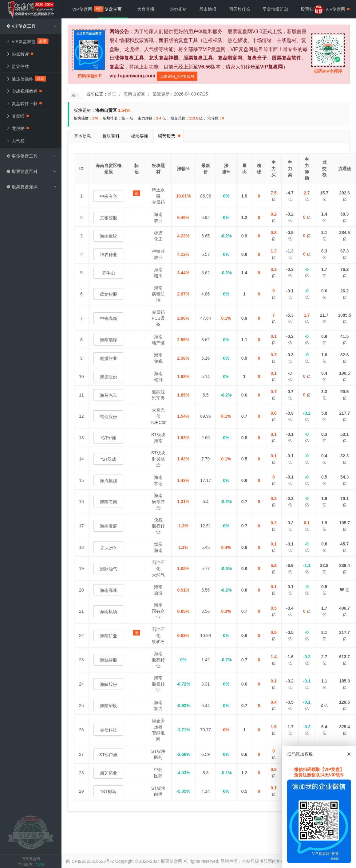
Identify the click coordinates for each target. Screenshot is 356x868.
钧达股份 (109, 416)
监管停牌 (18, 66)
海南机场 (109, 612)
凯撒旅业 (109, 358)
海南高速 (109, 590)
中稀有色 (109, 196)
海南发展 (109, 526)
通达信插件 (26, 78)
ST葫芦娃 (109, 755)
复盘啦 (18, 116)
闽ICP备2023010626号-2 (90, 861)
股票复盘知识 (32, 187)
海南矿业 (109, 636)
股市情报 (208, 9)
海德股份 (109, 377)
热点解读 (20, 54)
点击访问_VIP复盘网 (177, 76)
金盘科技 (109, 730)
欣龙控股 (109, 294)
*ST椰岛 (108, 792)
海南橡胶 (109, 236)
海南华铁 (109, 706)
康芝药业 (109, 773)
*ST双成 (108, 459)
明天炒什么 (239, 9)
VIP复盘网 (85, 9)
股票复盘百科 (32, 171)
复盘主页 (113, 9)
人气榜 (15, 141)
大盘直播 (146, 9)
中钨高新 (109, 319)
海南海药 (109, 502)
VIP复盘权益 (27, 41)
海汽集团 (109, 481)
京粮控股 (109, 218)
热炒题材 (178, 9)
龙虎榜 (18, 128)
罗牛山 (109, 273)
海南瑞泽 (109, 340)
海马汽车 (109, 395)
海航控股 (109, 660)
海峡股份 (109, 684)
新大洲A (108, 548)
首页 (112, 94)
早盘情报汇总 (275, 9)
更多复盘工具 (32, 156)
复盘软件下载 (24, 104)
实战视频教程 (24, 91)
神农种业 (109, 255)
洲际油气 (109, 569)
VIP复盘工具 (32, 26)
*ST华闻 (108, 438)
